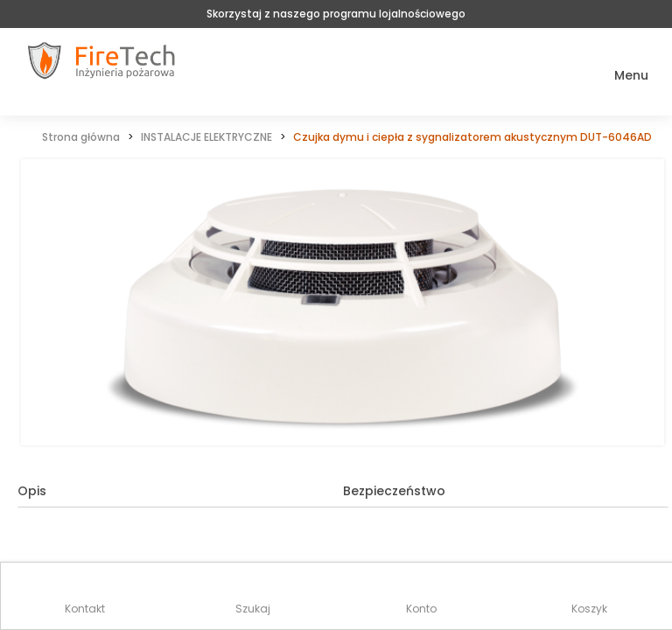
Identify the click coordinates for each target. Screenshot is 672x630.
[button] (619, 76)
